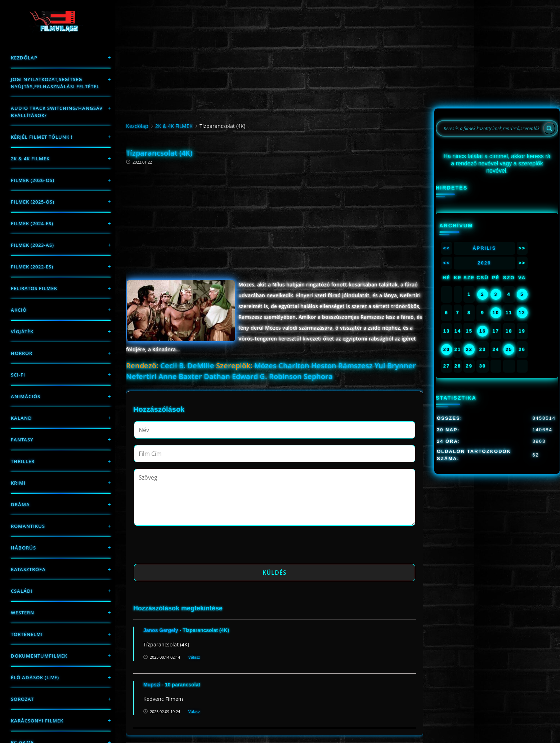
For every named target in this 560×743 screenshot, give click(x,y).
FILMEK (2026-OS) (33, 180)
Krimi (18, 483)
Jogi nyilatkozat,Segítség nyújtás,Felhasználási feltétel (55, 83)
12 (522, 313)
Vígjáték (22, 332)
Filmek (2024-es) (32, 223)
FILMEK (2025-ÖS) (33, 202)
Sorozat (22, 699)
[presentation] (189, 547)
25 (509, 349)
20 (447, 349)
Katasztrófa (28, 569)
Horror (22, 353)
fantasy (22, 440)
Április (484, 248)
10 (496, 313)
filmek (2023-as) (32, 245)
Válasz (194, 657)
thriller (23, 461)
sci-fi (18, 375)
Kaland (21, 418)
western (23, 613)
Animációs (26, 396)
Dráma (20, 504)
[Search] (549, 128)
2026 (484, 263)
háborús (23, 548)
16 (483, 331)
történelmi (27, 634)
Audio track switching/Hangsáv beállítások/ (57, 112)
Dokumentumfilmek (39, 656)
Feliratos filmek (34, 288)
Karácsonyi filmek (37, 721)
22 (469, 349)
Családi (22, 591)
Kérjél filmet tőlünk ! (42, 137)
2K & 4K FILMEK (30, 159)
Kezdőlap (24, 58)
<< (446, 248)
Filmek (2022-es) (32, 267)
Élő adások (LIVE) (35, 677)
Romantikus (28, 526)
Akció (19, 310)
